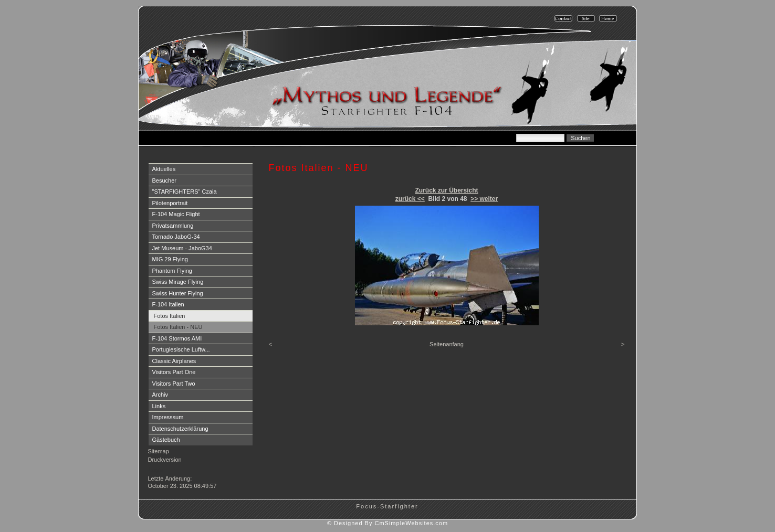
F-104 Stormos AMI (177, 338)
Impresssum (168, 417)
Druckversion (165, 460)
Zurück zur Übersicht (446, 190)
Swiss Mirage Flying (178, 282)
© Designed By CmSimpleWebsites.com (387, 523)
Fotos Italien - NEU (178, 327)
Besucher (164, 180)
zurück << (410, 199)
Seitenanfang (447, 344)
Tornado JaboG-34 (176, 237)
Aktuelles (164, 169)
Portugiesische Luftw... (181, 349)
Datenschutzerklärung (180, 429)
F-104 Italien (168, 304)
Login (156, 470)
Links (159, 406)
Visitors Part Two (174, 384)
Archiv (160, 395)
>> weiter (484, 199)
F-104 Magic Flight (176, 214)
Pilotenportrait (170, 203)
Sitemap (159, 451)
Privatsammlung (173, 226)
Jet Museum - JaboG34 (182, 248)
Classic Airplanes (174, 361)
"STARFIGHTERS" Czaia (185, 191)
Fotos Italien (170, 316)
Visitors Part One (174, 372)
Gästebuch (166, 440)
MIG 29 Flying (170, 259)
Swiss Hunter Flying (178, 293)
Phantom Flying (172, 271)
